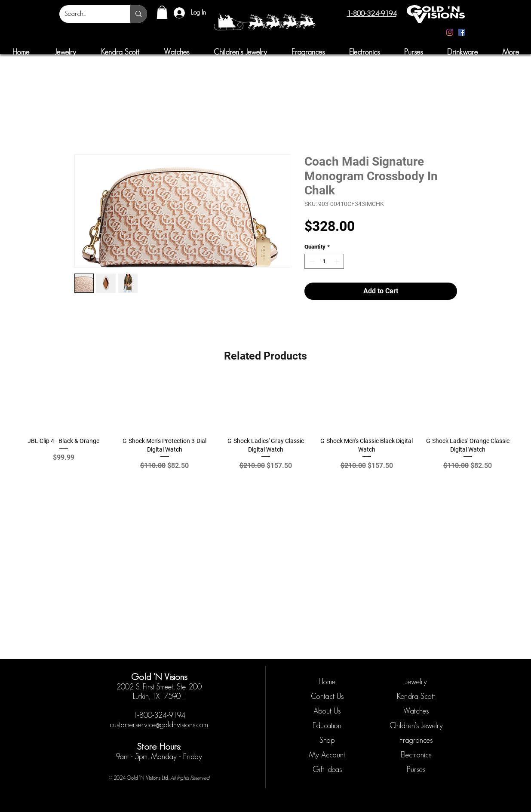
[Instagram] (450, 32)
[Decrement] (311, 261)
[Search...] (89, 14)
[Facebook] (462, 32)
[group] (265, 429)
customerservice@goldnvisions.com (159, 725)
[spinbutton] (324, 261)
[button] (162, 12)
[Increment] (338, 261)
